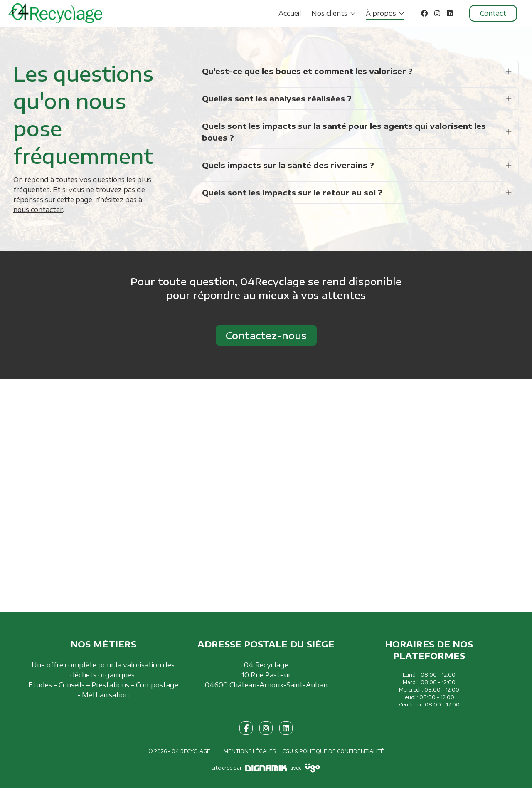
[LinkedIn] (450, 13)
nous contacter (38, 210)
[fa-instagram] (266, 728)
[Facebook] (424, 13)
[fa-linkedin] (286, 728)
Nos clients (329, 13)
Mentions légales (250, 751)
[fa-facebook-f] (246, 728)
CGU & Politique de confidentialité (333, 751)
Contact (493, 13)
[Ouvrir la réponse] (509, 71)
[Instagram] (437, 13)
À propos (381, 13)
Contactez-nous (266, 335)
